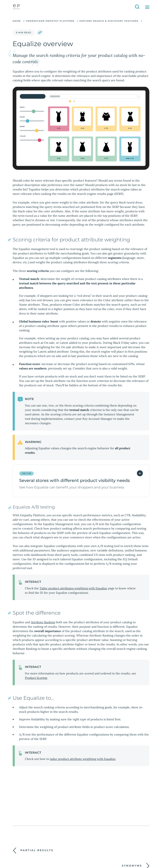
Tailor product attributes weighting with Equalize (73, 588)
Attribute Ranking (43, 622)
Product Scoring (36, 678)
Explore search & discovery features (109, 21)
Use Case (26, 473)
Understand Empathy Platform (50, 21)
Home (17, 21)
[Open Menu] (147, 7)
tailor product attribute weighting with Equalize (83, 759)
